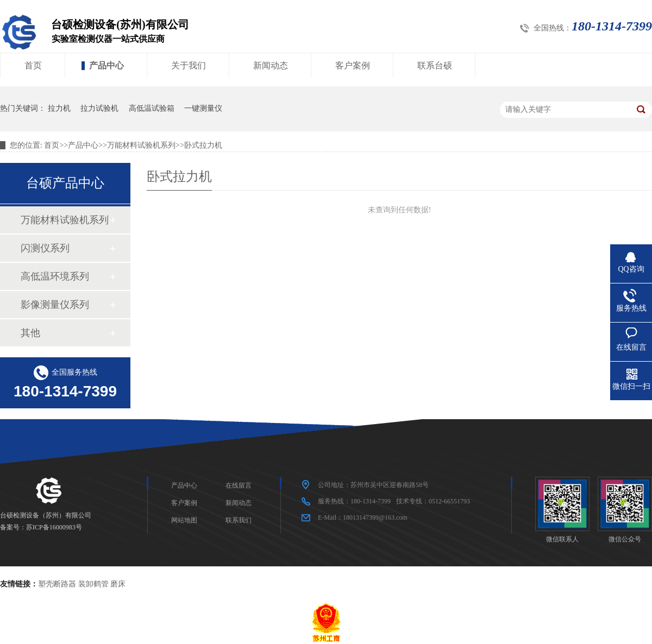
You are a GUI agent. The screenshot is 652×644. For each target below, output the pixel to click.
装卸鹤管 (93, 584)
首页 (33, 65)
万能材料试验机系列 (141, 145)
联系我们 (239, 520)
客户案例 (353, 65)
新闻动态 (271, 65)
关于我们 (189, 65)
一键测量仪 (203, 108)
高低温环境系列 (55, 276)
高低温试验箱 (152, 108)
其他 (30, 333)
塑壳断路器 (57, 584)
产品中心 (106, 65)
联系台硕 (435, 65)
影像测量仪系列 (55, 305)
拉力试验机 (99, 108)
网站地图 (184, 520)
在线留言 (239, 485)
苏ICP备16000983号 (54, 527)
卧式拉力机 (203, 145)
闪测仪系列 (45, 248)
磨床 (118, 584)
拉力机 (59, 108)
